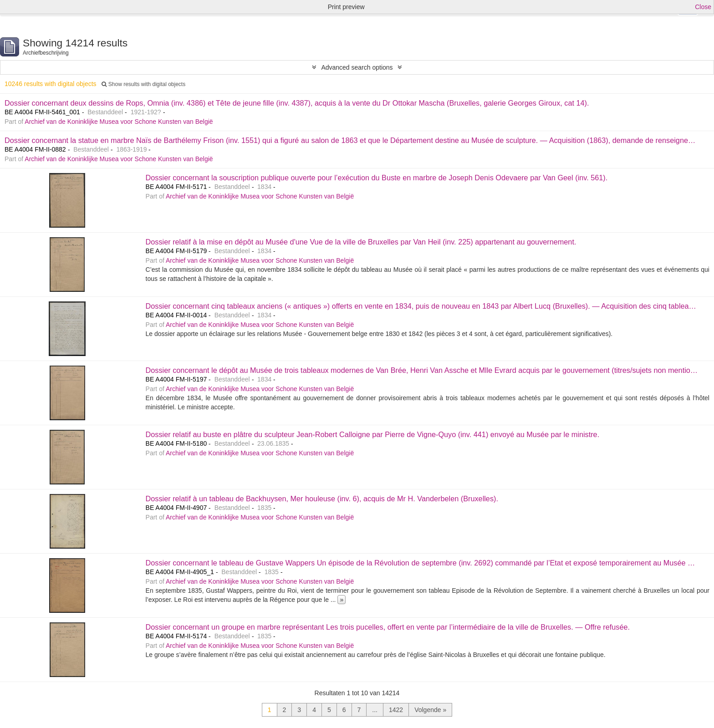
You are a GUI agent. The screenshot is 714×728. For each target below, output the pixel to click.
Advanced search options (357, 67)
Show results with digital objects (143, 84)
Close (703, 7)
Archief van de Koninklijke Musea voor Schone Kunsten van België (119, 122)
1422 (396, 710)
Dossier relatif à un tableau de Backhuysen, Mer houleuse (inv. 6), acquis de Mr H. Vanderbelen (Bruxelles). (322, 499)
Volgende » (430, 710)
